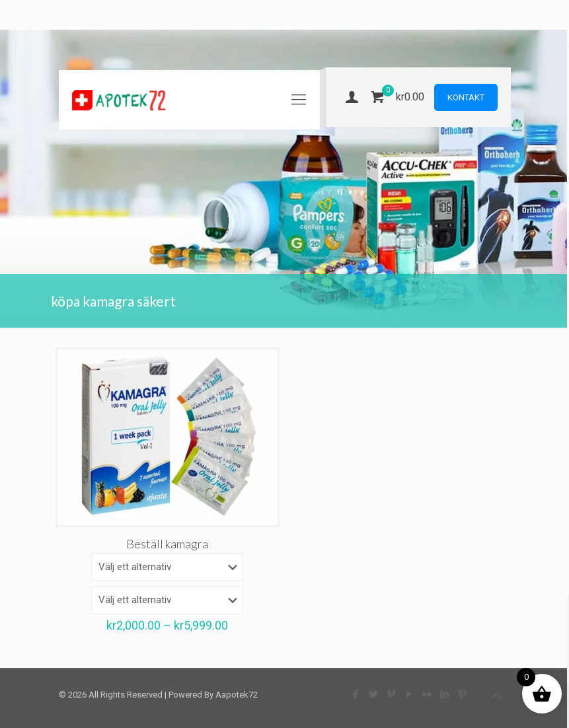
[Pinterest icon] (463, 694)
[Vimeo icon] (392, 694)
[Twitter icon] (374, 694)
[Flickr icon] (427, 694)
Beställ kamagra (167, 544)
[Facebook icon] (356, 694)
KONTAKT (466, 97)
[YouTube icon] (409, 694)
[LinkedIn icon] (445, 694)
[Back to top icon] (497, 696)
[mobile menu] (299, 100)
